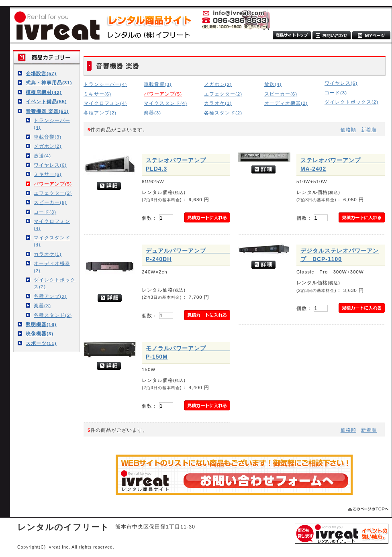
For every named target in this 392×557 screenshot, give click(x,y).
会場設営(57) (41, 73)
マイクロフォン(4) (52, 224)
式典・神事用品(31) (49, 83)
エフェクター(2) (53, 193)
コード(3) (45, 212)
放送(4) (42, 156)
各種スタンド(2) (53, 315)
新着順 (369, 130)
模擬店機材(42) (44, 92)
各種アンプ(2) (50, 296)
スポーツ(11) (41, 343)
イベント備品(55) (46, 101)
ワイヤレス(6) (50, 165)
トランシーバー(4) (52, 124)
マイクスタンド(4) (52, 241)
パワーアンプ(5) (53, 184)
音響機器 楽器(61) (47, 111)
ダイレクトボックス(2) (55, 283)
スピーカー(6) (50, 202)
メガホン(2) (48, 146)
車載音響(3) (48, 137)
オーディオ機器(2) (52, 267)
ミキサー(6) (48, 174)
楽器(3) (42, 305)
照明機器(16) (41, 324)
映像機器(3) (40, 334)
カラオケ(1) (48, 254)
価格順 (348, 130)
